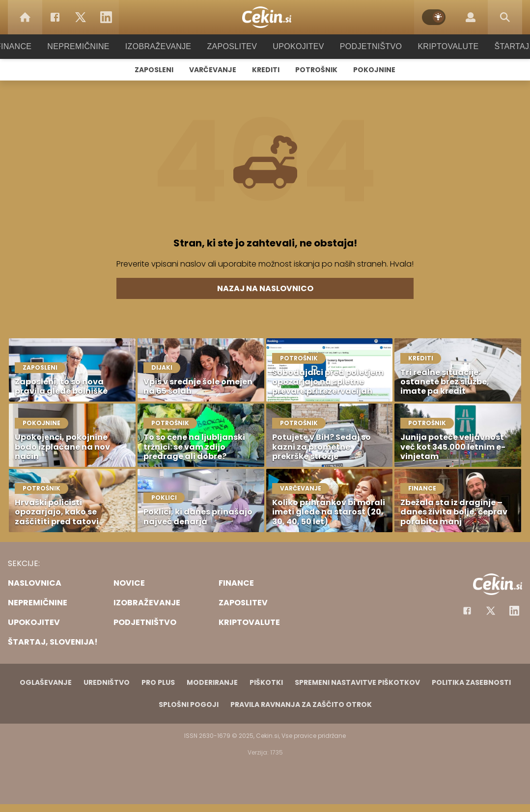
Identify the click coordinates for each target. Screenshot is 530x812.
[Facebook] (55, 17)
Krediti (266, 70)
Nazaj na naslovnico (265, 288)
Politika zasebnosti (471, 682)
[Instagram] (514, 611)
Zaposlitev (232, 46)
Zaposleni (154, 70)
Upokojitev (295, 46)
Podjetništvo (365, 46)
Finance (27, 46)
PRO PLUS (158, 682)
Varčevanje (213, 70)
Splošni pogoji (189, 704)
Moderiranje (212, 682)
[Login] (471, 17)
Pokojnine (374, 70)
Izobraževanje (163, 46)
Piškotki (266, 682)
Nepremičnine (88, 46)
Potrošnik (316, 70)
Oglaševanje (46, 682)
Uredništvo (107, 682)
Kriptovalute (438, 46)
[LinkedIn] (106, 17)
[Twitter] (81, 17)
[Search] (505, 17)
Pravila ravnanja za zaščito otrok (301, 704)
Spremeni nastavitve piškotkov (357, 682)
